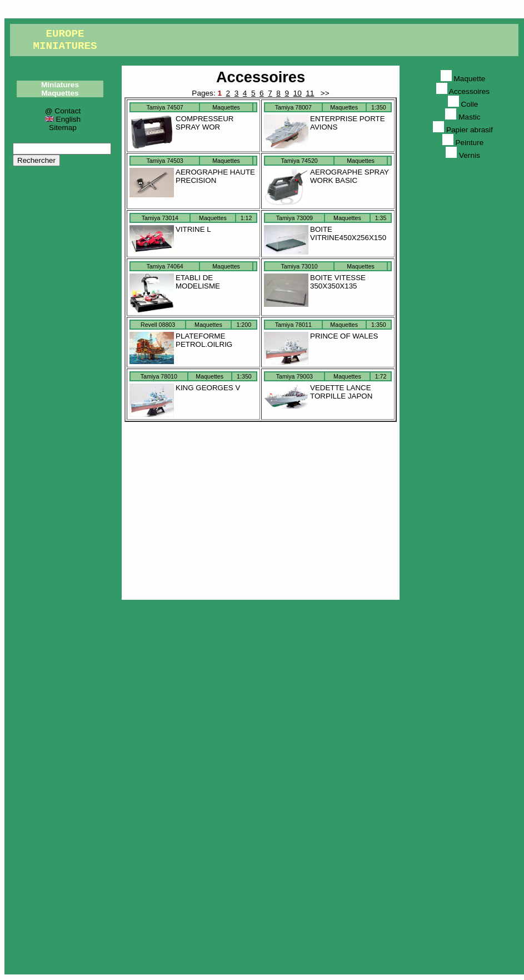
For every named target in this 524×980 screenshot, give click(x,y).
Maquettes (60, 93)
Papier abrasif (463, 130)
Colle (463, 104)
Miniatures (60, 85)
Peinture (463, 143)
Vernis (463, 155)
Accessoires (261, 77)
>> (324, 93)
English (63, 119)
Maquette (463, 79)
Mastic (463, 117)
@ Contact (63, 111)
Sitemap (63, 128)
